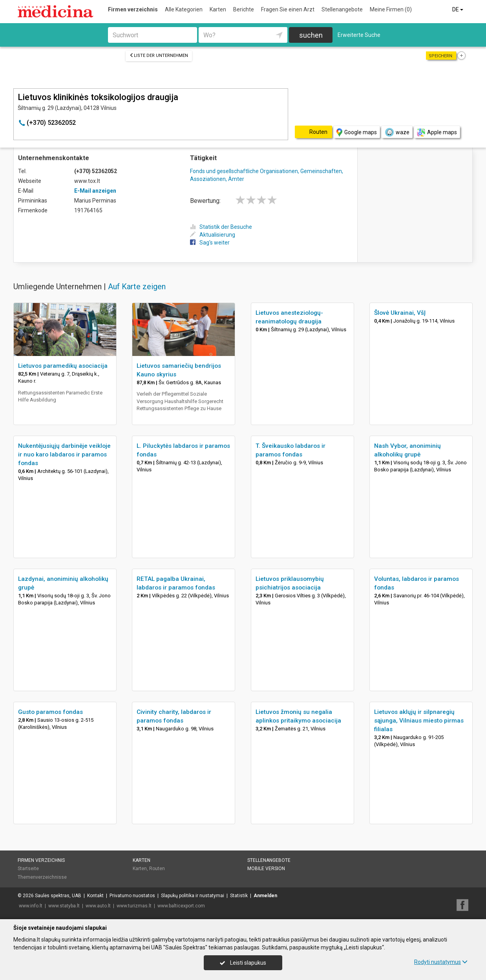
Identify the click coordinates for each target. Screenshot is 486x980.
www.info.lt (31, 906)
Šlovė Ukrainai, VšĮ (400, 313)
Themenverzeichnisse (42, 877)
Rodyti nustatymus (441, 962)
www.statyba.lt (64, 906)
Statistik (239, 896)
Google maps (357, 132)
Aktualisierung (213, 235)
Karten (218, 9)
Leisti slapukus (243, 963)
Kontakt (95, 896)
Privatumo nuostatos (132, 896)
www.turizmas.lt (134, 906)
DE (458, 9)
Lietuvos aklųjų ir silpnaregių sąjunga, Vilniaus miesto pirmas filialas (419, 721)
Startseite (28, 869)
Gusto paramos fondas (50, 712)
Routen (157, 869)
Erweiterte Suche (359, 35)
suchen (311, 35)
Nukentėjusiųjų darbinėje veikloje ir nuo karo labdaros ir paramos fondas (64, 454)
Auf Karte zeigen (137, 287)
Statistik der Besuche (221, 227)
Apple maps (437, 132)
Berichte (244, 9)
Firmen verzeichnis (133, 9)
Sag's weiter (210, 243)
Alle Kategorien (184, 9)
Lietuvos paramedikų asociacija (63, 366)
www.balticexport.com (181, 906)
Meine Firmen (391, 9)
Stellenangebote (342, 9)
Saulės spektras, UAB (58, 896)
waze (397, 132)
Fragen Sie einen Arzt (288, 9)
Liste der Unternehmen (159, 56)
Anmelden (265, 896)
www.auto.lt (98, 906)
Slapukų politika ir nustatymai (193, 896)
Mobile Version (266, 869)
